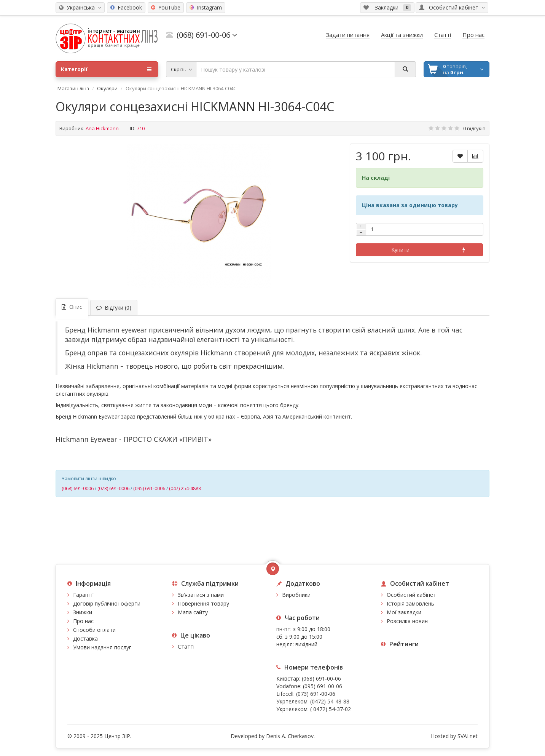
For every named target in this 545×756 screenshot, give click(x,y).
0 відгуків (474, 128)
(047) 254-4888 (185, 488)
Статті (186, 647)
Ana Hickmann (102, 128)
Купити (400, 250)
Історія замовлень (410, 603)
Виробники (296, 595)
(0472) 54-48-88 (330, 701)
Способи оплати (94, 630)
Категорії (106, 69)
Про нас (83, 621)
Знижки (83, 612)
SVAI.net (468, 736)
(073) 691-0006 (113, 488)
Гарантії (84, 595)
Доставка (85, 639)
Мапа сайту (193, 612)
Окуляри (107, 88)
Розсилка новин (407, 621)
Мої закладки (404, 612)
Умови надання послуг (102, 647)
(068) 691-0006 (78, 488)
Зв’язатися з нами (201, 595)
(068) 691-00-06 (321, 678)
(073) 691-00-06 (316, 694)
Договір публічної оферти (107, 603)
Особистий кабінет (411, 595)
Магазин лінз (73, 88)
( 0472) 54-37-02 (331, 709)
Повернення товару (203, 603)
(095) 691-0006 (149, 488)
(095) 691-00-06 (323, 686)
